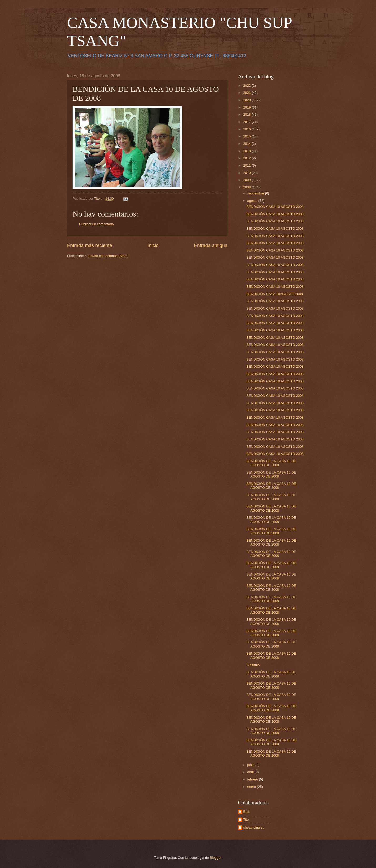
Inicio (153, 245)
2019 (247, 107)
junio (251, 765)
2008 (247, 187)
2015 (247, 136)
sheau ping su (254, 827)
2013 (247, 151)
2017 (247, 122)
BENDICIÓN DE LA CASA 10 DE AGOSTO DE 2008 (271, 463)
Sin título (253, 665)
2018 (247, 114)
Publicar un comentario (96, 224)
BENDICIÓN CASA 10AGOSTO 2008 (275, 294)
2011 (247, 165)
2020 (247, 100)
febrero (253, 779)
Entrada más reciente (90, 245)
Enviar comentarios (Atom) (109, 256)
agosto (253, 201)
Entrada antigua (211, 245)
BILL (247, 812)
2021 (247, 93)
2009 (247, 180)
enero (252, 787)
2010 (247, 173)
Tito (246, 820)
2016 (247, 129)
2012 (247, 158)
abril (251, 772)
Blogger (216, 858)
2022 (247, 86)
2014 (247, 144)
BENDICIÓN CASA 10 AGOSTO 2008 (275, 207)
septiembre (256, 193)
